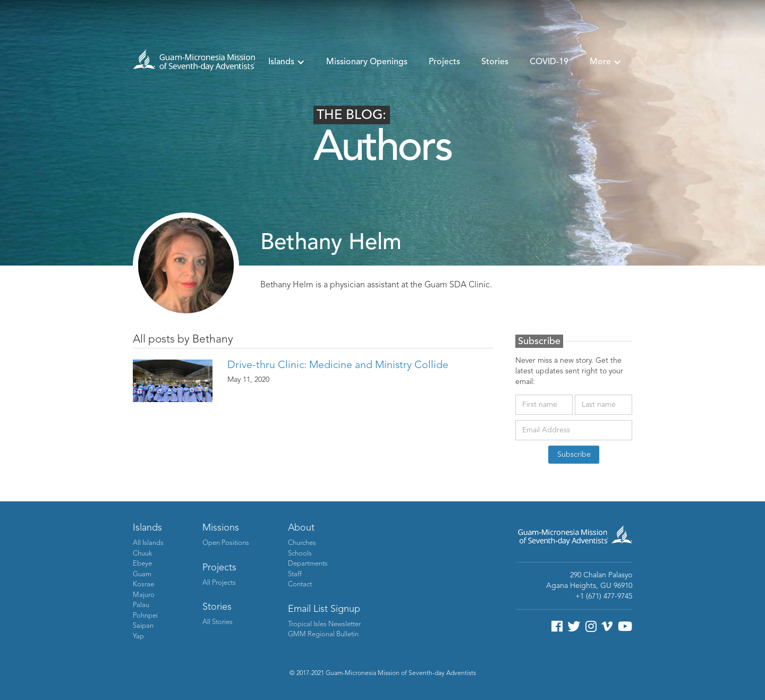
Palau (141, 605)
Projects (444, 62)
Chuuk (142, 554)
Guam (142, 574)
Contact (300, 584)
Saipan (143, 626)
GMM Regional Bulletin (323, 634)
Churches (302, 543)
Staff (295, 574)
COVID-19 (549, 62)
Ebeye (142, 564)
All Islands (148, 543)
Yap (138, 637)
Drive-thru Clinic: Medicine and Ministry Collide (338, 365)
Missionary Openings (367, 62)
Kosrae (143, 584)
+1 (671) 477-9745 (604, 596)
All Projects (219, 583)
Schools (300, 554)
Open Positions (226, 543)
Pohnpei (145, 616)
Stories (495, 62)
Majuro (144, 595)
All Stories (218, 622)
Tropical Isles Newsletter (324, 624)
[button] (287, 62)
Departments (308, 564)
